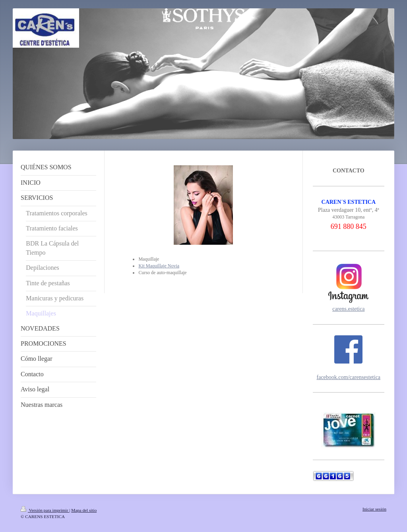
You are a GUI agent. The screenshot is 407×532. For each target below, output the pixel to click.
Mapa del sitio (84, 510)
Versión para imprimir (45, 510)
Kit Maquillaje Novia (159, 266)
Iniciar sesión (374, 509)
